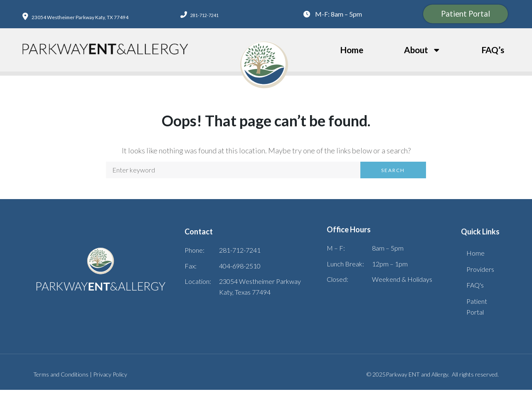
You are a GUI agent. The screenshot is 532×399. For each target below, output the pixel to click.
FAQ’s (493, 59)
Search (393, 179)
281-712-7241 (203, 19)
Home (352, 59)
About (422, 59)
